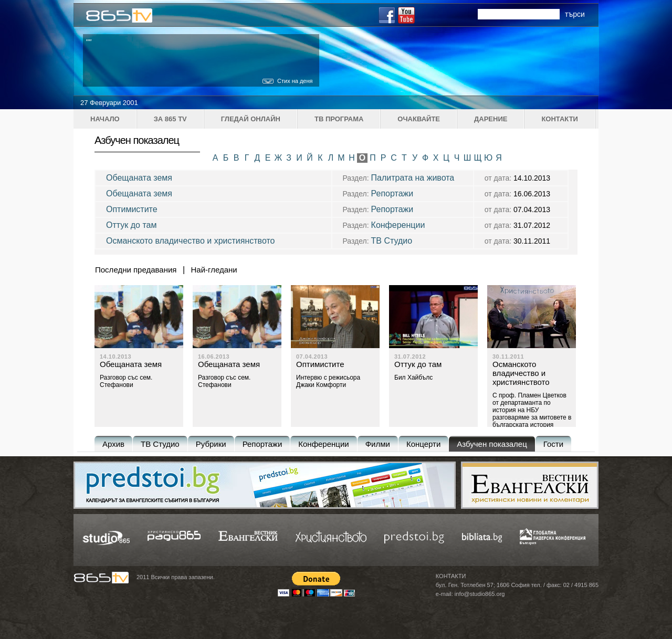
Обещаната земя (139, 178)
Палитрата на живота (413, 178)
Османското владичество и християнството (191, 241)
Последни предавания (136, 270)
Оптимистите (132, 209)
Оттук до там (131, 225)
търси (575, 14)
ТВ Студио (392, 241)
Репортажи (392, 193)
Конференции (398, 225)
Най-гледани (214, 270)
